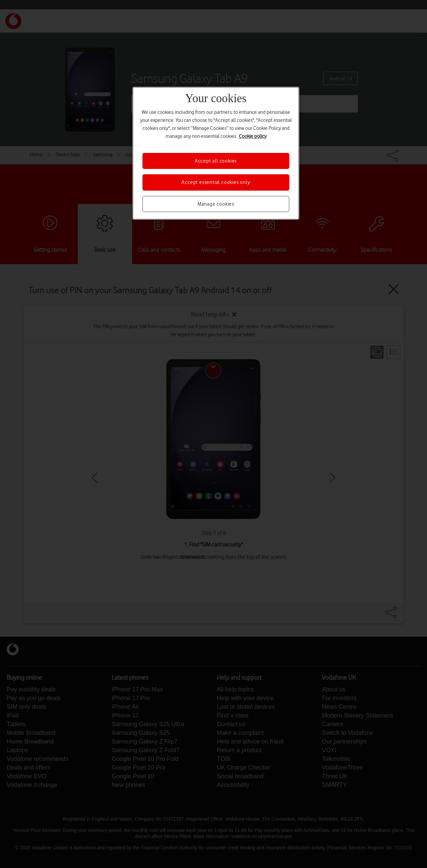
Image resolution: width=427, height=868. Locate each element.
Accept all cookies (216, 161)
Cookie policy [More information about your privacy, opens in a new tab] (253, 136)
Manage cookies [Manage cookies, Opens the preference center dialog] (216, 204)
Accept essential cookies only (216, 182)
